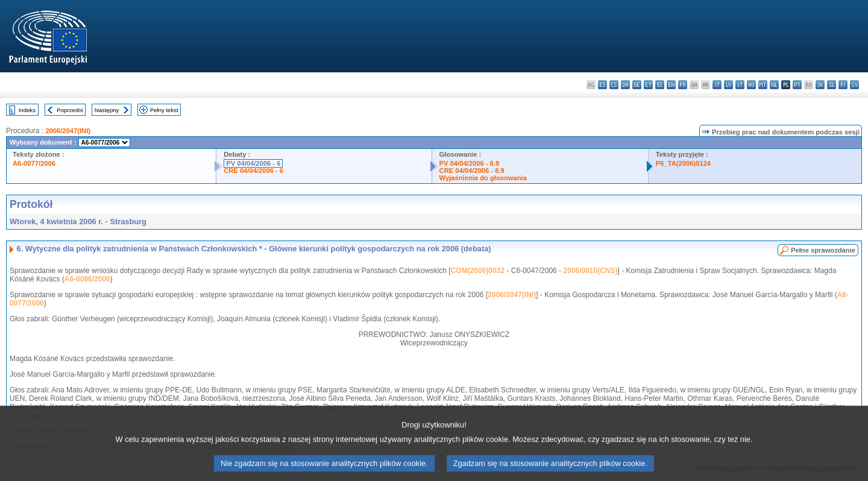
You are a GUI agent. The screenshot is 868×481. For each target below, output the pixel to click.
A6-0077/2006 (34, 163)
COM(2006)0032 (478, 271)
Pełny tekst (164, 110)
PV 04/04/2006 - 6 (253, 163)
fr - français (683, 85)
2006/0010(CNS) (590, 271)
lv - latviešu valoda (728, 85)
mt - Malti (763, 85)
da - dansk (625, 85)
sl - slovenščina (832, 85)
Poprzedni (70, 110)
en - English (671, 85)
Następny (107, 110)
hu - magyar (751, 85)
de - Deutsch (637, 85)
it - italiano (717, 85)
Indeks (27, 110)
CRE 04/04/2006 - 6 (253, 171)
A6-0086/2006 (87, 279)
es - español (602, 85)
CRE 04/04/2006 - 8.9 (472, 171)
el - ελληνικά (660, 85)
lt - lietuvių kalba (740, 85)
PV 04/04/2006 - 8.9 (470, 163)
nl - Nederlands (774, 85)
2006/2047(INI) (68, 131)
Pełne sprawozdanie (823, 250)
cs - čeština (614, 85)
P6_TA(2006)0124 (683, 163)
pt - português (797, 85)
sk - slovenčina (820, 85)
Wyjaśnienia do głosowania (483, 178)
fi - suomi (843, 85)
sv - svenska (854, 85)
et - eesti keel (648, 85)
